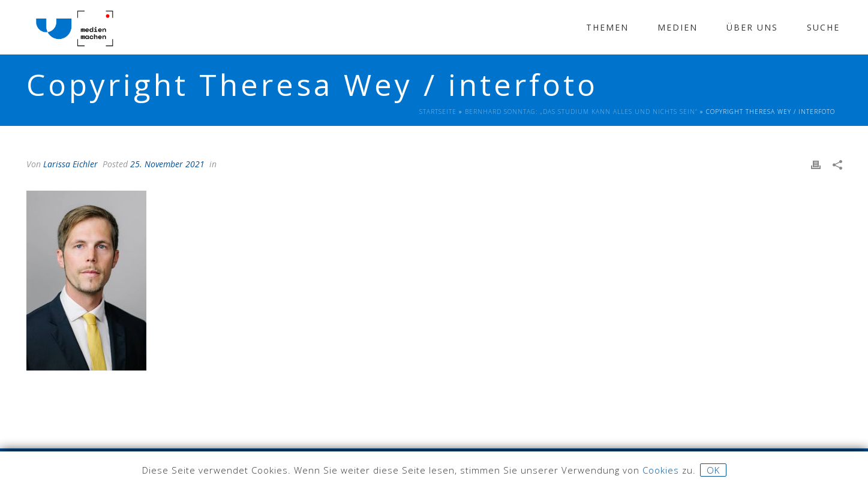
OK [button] (713, 470)
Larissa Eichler (70, 164)
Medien (678, 27)
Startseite (438, 112)
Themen (607, 27)
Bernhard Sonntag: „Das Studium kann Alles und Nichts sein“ (581, 112)
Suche (823, 27)
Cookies (661, 470)
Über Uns (752, 27)
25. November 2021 (167, 164)
